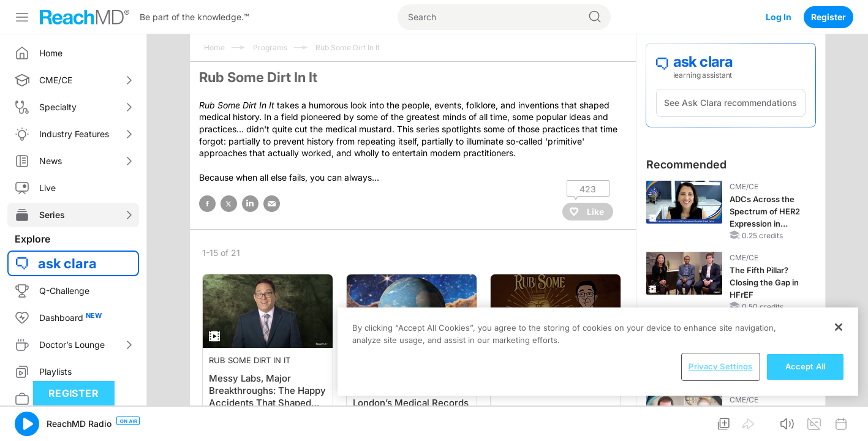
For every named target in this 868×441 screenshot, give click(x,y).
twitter (229, 204)
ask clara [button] (67, 263)
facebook (207, 204)
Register (828, 17)
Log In (779, 17)
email (272, 204)
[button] (27, 424)
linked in (250, 204)
